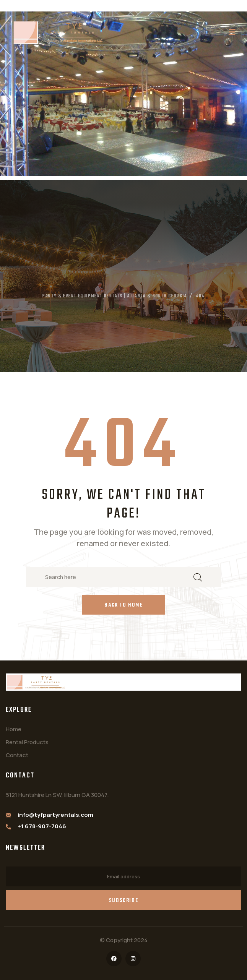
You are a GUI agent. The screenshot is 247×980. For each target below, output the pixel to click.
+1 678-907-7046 (42, 826)
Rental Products (27, 742)
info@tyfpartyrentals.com (55, 815)
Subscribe (123, 901)
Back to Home (123, 605)
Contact (17, 755)
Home (14, 729)
